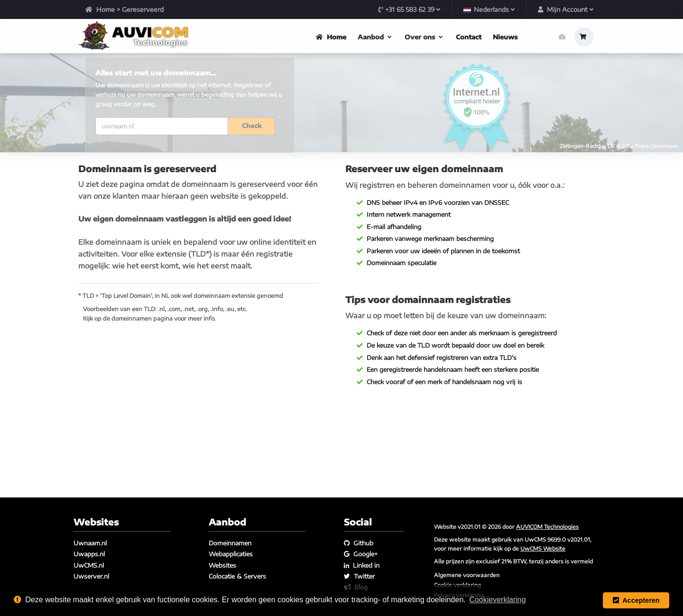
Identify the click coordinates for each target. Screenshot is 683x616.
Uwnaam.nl (90, 543)
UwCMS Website (543, 548)
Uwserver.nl (91, 576)
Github (359, 543)
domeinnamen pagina (142, 365)
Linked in (362, 565)
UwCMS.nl (89, 565)
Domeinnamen (230, 543)
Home (100, 9)
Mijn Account (566, 9)
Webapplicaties (231, 554)
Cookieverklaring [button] (497, 600)
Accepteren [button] (636, 600)
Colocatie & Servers (237, 576)
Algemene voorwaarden (467, 575)
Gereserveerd (143, 9)
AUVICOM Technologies (547, 526)
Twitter (359, 576)
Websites (222, 565)
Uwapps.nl (89, 554)
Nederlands (489, 9)
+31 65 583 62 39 (409, 9)
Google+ (361, 554)
